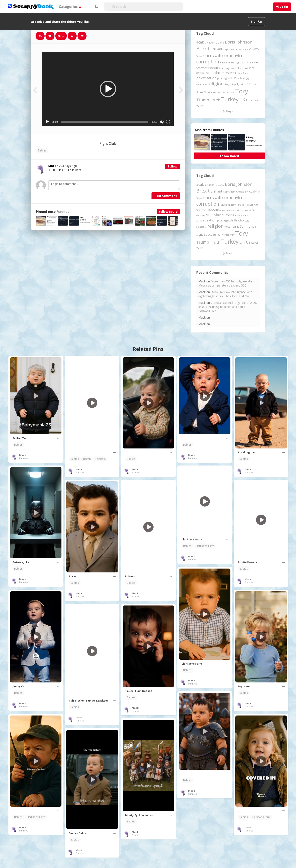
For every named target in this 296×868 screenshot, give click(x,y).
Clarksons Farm (205, 546)
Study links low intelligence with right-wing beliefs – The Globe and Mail (225, 294)
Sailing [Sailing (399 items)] (245, 84)
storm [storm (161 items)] (216, 92)
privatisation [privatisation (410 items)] (206, 78)
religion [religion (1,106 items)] (216, 84)
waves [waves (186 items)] (255, 100)
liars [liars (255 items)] (251, 68)
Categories (70, 6)
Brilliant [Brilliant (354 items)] (216, 49)
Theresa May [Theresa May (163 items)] (227, 92)
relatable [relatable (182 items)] (201, 84)
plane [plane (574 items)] (219, 73)
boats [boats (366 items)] (220, 42)
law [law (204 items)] (246, 68)
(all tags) (228, 111)
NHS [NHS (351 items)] (209, 73)
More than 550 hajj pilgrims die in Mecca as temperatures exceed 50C (227, 283)
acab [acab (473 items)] (200, 42)
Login (284, 7)
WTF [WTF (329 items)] (200, 105)
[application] (108, 89)
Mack (23, 455)
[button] (108, 89)
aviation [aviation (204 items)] (210, 43)
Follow (173, 166)
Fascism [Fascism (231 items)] (225, 62)
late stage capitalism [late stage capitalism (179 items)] (231, 68)
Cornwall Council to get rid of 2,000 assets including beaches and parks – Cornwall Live (228, 307)
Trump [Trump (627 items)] (203, 100)
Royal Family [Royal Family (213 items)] (232, 84)
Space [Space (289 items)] (208, 92)
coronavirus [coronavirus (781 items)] (234, 55)
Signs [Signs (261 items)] (200, 92)
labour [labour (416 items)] (213, 68)
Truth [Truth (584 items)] (215, 100)
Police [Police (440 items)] (230, 73)
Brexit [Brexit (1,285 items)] (203, 48)
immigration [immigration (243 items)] (238, 62)
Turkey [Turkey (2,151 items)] (230, 99)
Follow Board (168, 212)
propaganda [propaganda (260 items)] (225, 78)
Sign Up (257, 21)
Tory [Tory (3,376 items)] (242, 91)
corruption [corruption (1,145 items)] (208, 62)
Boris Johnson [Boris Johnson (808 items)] (239, 42)
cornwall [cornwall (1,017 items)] (212, 55)
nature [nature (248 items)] (201, 73)
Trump (87, 459)
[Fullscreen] (168, 122)
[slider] (105, 122)
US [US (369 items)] (248, 100)
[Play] (47, 122)
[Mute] (162, 122)
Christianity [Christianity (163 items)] (242, 49)
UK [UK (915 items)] (242, 100)
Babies (42, 150)
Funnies (63, 212)
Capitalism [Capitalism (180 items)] (229, 49)
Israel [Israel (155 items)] (250, 63)
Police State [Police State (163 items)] (242, 73)
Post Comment (166, 196)
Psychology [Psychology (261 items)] (242, 78)
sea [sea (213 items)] (254, 84)
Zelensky (100, 459)
